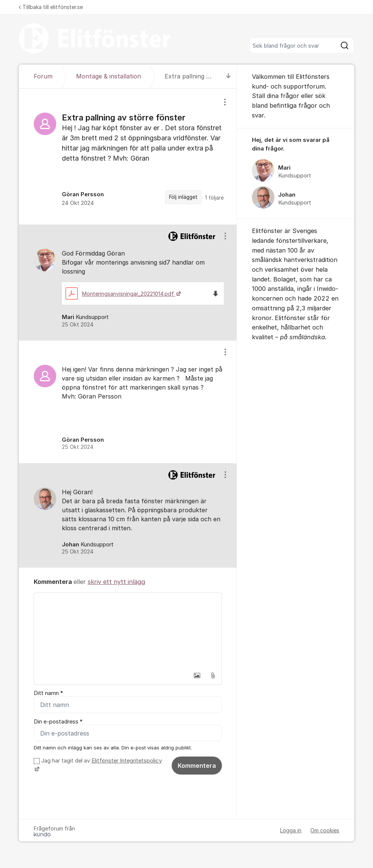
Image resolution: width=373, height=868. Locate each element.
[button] (197, 675)
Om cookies (325, 831)
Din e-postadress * (58, 722)
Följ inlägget (183, 197)
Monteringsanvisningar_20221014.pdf (121, 294)
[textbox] (128, 630)
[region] (128, 156)
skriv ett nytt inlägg (116, 582)
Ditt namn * (48, 693)
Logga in (291, 831)
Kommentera (197, 766)
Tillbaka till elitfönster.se (51, 7)
